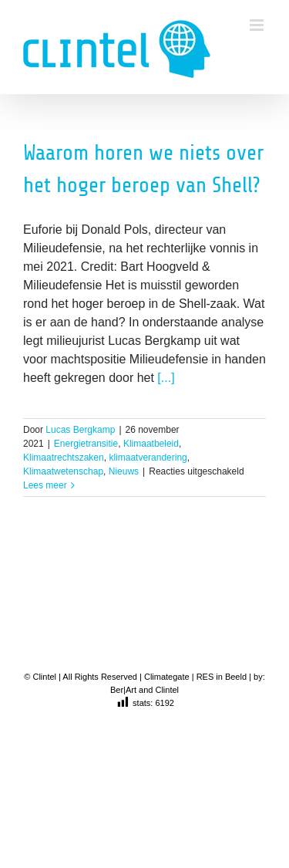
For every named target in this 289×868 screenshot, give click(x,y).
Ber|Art (123, 690)
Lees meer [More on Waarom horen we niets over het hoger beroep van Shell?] (45, 485)
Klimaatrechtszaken (64, 458)
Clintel (167, 690)
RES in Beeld (222, 677)
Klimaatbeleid (151, 444)
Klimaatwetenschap (63, 471)
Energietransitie (86, 444)
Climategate (167, 677)
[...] (166, 378)
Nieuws (124, 471)
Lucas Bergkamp (80, 430)
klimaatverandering (148, 458)
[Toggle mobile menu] (258, 25)
